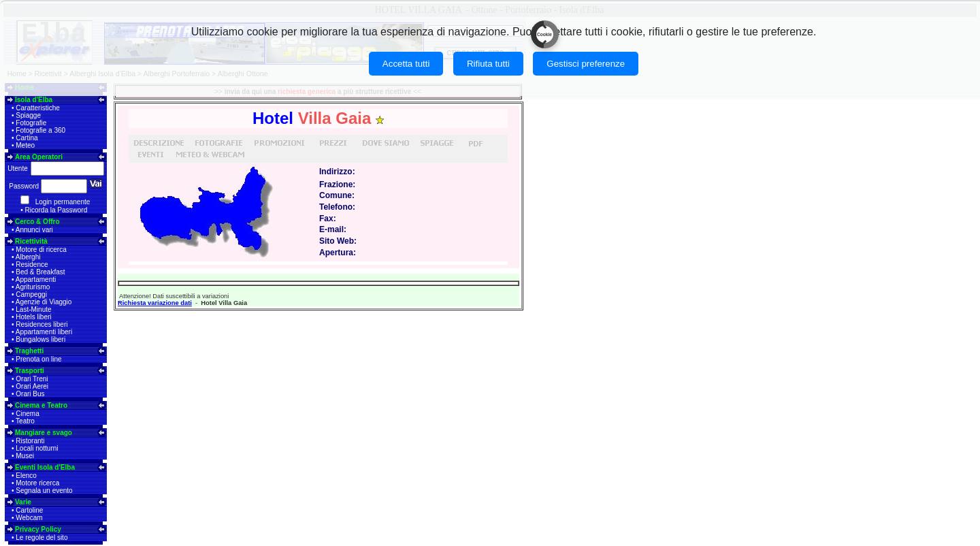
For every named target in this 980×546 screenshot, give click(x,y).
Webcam (29, 518)
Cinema (27, 414)
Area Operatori (39, 157)
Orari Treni (32, 379)
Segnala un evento (44, 491)
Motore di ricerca (41, 250)
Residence (32, 264)
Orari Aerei (32, 386)
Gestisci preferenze (586, 64)
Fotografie (31, 123)
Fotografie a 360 (40, 130)
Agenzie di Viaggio (44, 302)
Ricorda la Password (56, 210)
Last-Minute (33, 309)
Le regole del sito (42, 537)
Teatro (25, 421)
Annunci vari (34, 230)
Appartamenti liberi (44, 332)
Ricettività (31, 241)
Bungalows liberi (40, 339)
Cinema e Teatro (41, 405)
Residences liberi (42, 324)
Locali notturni (37, 448)
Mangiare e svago (44, 433)
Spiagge (28, 115)
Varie (23, 502)
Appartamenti (36, 279)
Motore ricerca (37, 483)
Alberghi (28, 257)
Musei (25, 456)
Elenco (26, 476)
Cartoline (29, 510)
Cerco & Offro (37, 222)
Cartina (27, 138)
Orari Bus (30, 394)
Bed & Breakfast (40, 272)
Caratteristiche (37, 108)
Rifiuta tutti (488, 64)
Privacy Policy (38, 529)
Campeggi (31, 294)
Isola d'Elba (34, 100)
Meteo (25, 145)
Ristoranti (30, 441)
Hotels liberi (33, 317)
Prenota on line (38, 359)
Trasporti (30, 371)
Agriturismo (33, 287)
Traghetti (29, 351)
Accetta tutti (406, 64)
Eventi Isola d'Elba (45, 467)
